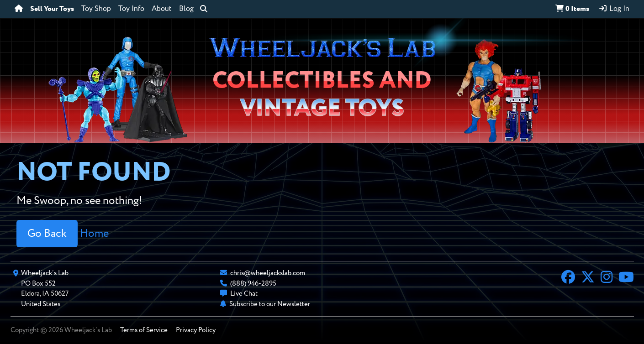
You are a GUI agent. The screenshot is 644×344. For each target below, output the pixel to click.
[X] (588, 278)
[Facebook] (568, 278)
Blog (186, 9)
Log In (614, 9)
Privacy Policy (196, 330)
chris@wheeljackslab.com (268, 273)
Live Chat (244, 294)
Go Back (47, 234)
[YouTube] (626, 278)
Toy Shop (96, 9)
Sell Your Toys (52, 9)
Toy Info (131, 9)
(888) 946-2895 (253, 284)
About (162, 9)
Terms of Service (144, 330)
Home (94, 234)
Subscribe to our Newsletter (270, 304)
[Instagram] (607, 278)
